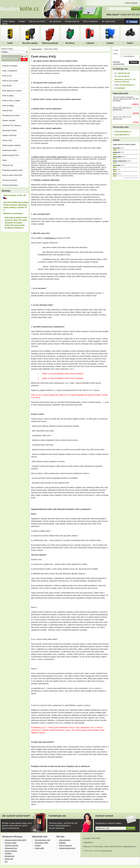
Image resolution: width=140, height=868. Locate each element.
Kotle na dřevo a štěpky (11, 101)
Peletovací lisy (8, 165)
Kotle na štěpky (8, 106)
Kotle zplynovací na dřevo (12, 91)
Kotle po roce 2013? (37, 21)
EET (6, 861)
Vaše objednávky (65, 840)
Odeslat (131, 828)
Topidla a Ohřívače (9, 135)
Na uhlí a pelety (30, 43)
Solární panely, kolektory (12, 145)
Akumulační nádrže (10, 130)
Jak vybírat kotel (108, 21)
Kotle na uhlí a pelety (10, 81)
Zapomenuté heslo (119, 64)
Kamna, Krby (7, 140)
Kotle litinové (7, 86)
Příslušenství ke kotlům (11, 116)
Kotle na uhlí (7, 76)
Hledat (136, 9)
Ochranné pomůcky (10, 180)
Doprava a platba (11, 843)
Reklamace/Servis (11, 848)
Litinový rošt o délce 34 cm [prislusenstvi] (122, 109)
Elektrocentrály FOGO (11, 155)
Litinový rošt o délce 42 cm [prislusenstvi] (122, 118)
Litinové (90, 43)
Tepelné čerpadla (9, 121)
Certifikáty (8, 853)
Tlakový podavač (50, 43)
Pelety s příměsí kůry (120, 161)
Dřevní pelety (117, 157)
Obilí (114, 169)
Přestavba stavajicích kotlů (12, 170)
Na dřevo (70, 43)
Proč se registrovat (65, 845)
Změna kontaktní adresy (67, 848)
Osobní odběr (39, 848)
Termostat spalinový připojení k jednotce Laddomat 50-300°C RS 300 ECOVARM (126, 99)
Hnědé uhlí (116, 152)
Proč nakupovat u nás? (43, 840)
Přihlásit (134, 62)
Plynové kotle (7, 111)
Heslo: (116, 54)
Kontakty (38, 845)
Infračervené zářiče (10, 150)
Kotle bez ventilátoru (10, 66)
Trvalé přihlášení (129, 56)
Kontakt (22, 21)
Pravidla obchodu (72, 21)
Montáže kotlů (10, 856)
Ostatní (110, 43)
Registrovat (116, 62)
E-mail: (116, 50)
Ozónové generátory (10, 185)
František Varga (107, 851)
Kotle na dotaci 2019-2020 (12, 175)
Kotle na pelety (8, 96)
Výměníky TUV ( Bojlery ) (12, 126)
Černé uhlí (116, 148)
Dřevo (115, 174)
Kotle (10, 43)
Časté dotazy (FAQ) (41, 843)
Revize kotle (9, 859)
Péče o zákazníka (90, 21)
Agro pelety (117, 165)
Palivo (130, 43)
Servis (5, 24)
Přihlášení (62, 843)
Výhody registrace (11, 851)
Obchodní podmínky (12, 845)
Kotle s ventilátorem (10, 71)
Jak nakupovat (55, 21)
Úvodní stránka (9, 21)
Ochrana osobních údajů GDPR (16, 840)
